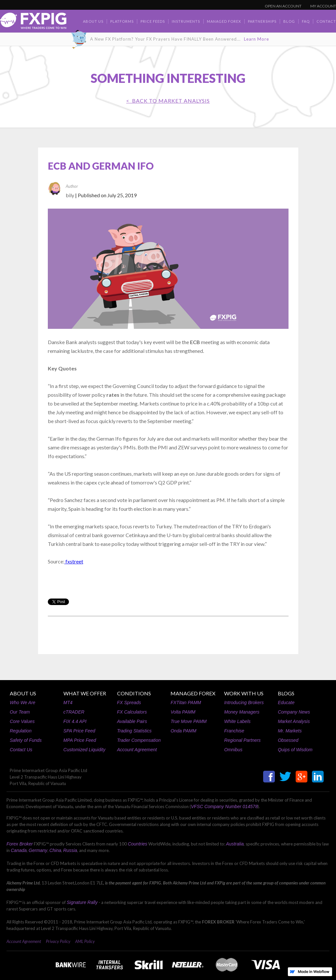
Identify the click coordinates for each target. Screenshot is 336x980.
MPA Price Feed (80, 740)
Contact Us (21, 750)
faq (306, 21)
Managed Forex (224, 21)
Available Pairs (132, 721)
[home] (33, 23)
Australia (235, 844)
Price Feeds (153, 21)
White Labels (237, 721)
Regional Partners (242, 740)
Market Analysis (294, 721)
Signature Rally (82, 902)
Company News (294, 712)
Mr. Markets (290, 731)
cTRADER (74, 712)
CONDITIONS (134, 693)
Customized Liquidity (84, 750)
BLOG (289, 21)
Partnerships (262, 21)
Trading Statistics (134, 731)
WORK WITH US (244, 693)
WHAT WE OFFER (85, 693)
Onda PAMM (183, 731)
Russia (70, 850)
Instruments (186, 21)
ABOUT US (23, 693)
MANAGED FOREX (193, 693)
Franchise (234, 731)
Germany (38, 850)
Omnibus (233, 750)
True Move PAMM (188, 721)
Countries (138, 844)
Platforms (122, 21)
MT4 (68, 703)
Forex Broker (20, 844)
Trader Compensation (139, 740)
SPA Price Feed (79, 731)
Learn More (256, 39)
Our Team (20, 712)
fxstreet (74, 561)
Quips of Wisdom (295, 750)
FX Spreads (129, 703)
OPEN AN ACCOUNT (283, 6)
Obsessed (288, 740)
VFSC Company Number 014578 (224, 806)
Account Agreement (137, 750)
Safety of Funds (26, 740)
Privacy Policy (58, 941)
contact (326, 21)
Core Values (22, 721)
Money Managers (242, 712)
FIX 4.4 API (75, 721)
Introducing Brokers (244, 703)
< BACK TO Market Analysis (168, 101)
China (55, 850)
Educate (286, 703)
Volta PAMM (183, 712)
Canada (19, 850)
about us (93, 21)
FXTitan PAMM (186, 703)
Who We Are (23, 703)
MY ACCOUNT (323, 6)
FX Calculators (132, 712)
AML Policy (85, 941)
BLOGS (286, 693)
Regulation (21, 731)
